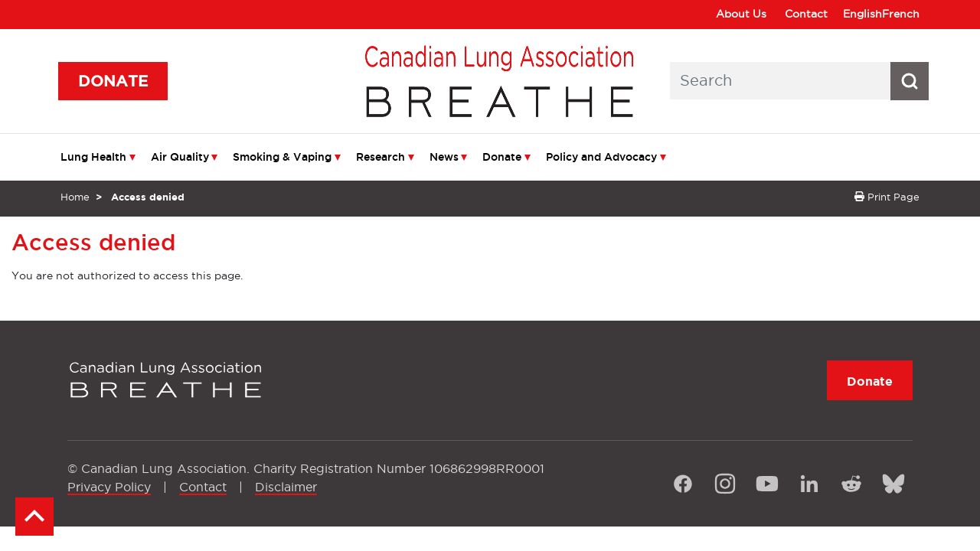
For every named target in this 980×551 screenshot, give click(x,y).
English (862, 14)
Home (75, 197)
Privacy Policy (109, 487)
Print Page (887, 197)
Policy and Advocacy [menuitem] (601, 157)
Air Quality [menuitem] (180, 157)
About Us (741, 14)
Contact (806, 14)
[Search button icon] (910, 81)
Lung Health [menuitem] (93, 157)
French (901, 14)
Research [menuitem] (381, 157)
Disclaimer (286, 487)
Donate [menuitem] (502, 157)
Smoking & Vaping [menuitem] (282, 157)
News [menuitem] (444, 157)
